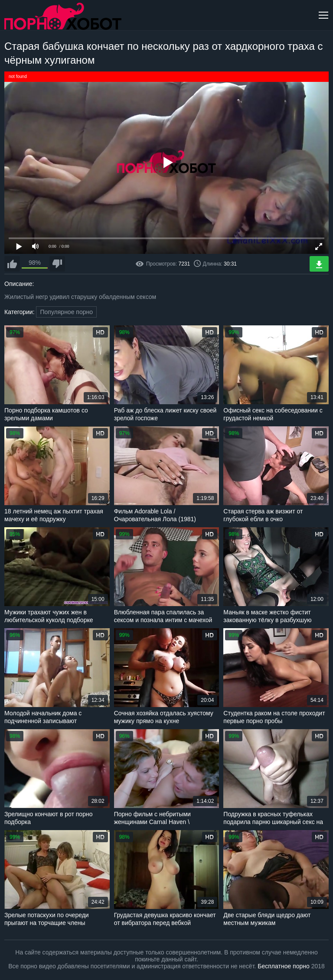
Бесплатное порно (283, 966)
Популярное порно (66, 312)
